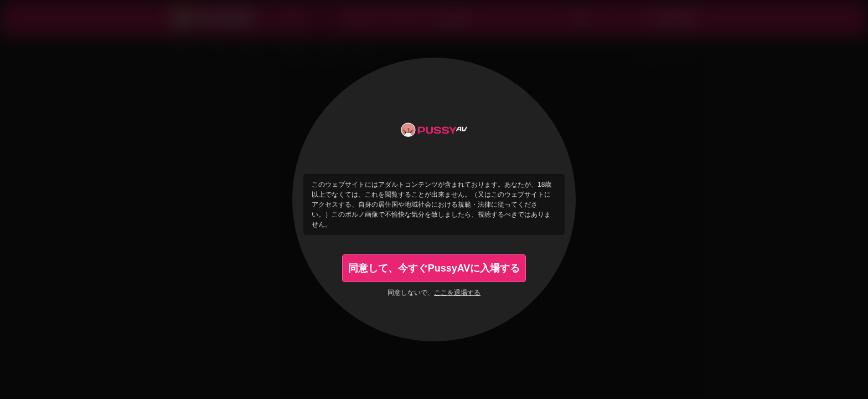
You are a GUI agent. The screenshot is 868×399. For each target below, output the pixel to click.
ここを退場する (457, 293)
